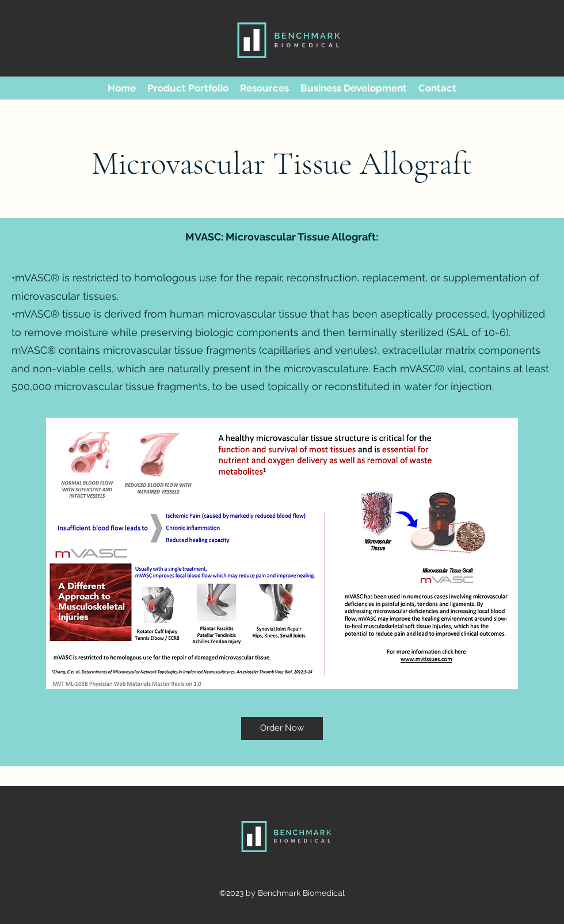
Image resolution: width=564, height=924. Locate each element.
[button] (188, 88)
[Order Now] (282, 728)
